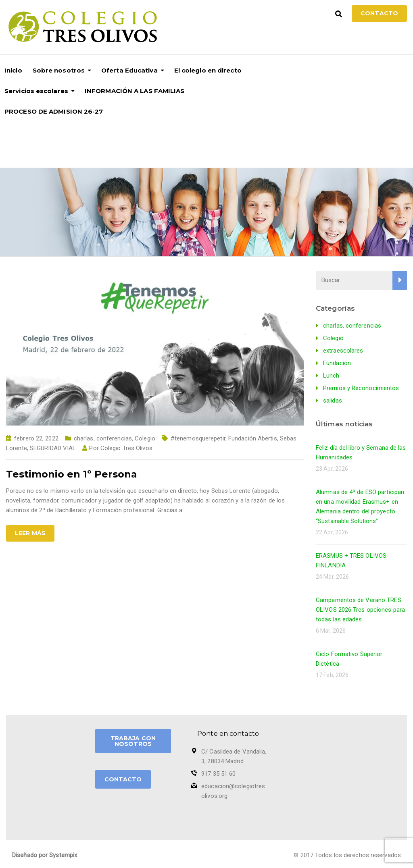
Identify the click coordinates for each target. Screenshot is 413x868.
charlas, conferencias (103, 438)
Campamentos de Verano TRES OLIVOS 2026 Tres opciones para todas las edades (360, 610)
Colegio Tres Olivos (126, 448)
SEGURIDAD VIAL (53, 448)
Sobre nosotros (59, 70)
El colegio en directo (208, 70)
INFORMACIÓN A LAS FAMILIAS (135, 91)
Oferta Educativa (129, 70)
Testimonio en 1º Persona (72, 474)
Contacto (379, 13)
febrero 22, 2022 (36, 438)
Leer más (30, 533)
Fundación (337, 363)
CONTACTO (123, 779)
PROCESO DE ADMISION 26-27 (54, 111)
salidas (333, 401)
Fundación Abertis (253, 438)
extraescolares (343, 351)
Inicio (13, 70)
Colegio (145, 438)
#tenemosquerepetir (198, 438)
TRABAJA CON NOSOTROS (133, 741)
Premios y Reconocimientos (361, 388)
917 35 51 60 (218, 774)
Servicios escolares (36, 91)
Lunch (331, 376)
